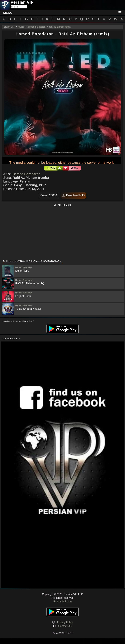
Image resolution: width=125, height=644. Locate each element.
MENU (8, 13)
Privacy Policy (65, 622)
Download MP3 (73, 195)
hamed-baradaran (37, 27)
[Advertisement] (62, 232)
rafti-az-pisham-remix (60, 27)
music (21, 27)
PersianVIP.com (63, 602)
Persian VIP (8, 27)
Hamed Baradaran (26, 174)
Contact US (65, 626)
